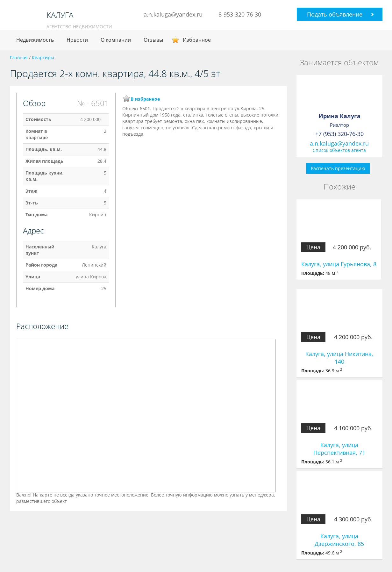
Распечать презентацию (338, 168)
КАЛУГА (60, 15)
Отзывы (153, 40)
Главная (19, 57)
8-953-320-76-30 (240, 14)
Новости (77, 40)
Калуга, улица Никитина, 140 (339, 358)
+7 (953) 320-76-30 (339, 134)
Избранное (197, 40)
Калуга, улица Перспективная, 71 (339, 449)
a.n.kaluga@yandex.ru (173, 14)
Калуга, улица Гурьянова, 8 (339, 264)
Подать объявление (335, 14)
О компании (116, 40)
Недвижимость (35, 40)
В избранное (145, 99)
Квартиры (43, 57)
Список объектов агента (339, 150)
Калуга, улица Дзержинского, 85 (339, 540)
